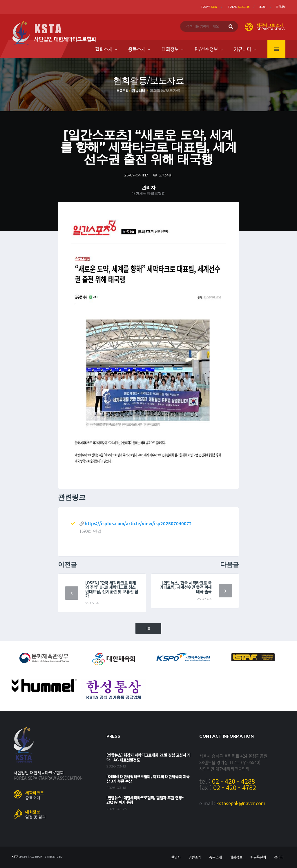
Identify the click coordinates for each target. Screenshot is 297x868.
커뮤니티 (242, 49)
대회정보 (170, 49)
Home (122, 90)
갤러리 (279, 857)
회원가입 (281, 7)
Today (209, 7)
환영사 (176, 857)
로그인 (263, 7)
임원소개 (195, 857)
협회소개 (104, 49)
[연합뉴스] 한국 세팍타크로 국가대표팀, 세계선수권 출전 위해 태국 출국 (186, 587)
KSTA (15, 857)
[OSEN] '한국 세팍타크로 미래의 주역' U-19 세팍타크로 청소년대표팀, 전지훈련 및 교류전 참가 (112, 589)
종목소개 (137, 49)
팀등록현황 (258, 857)
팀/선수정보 (206, 49)
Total (239, 7)
